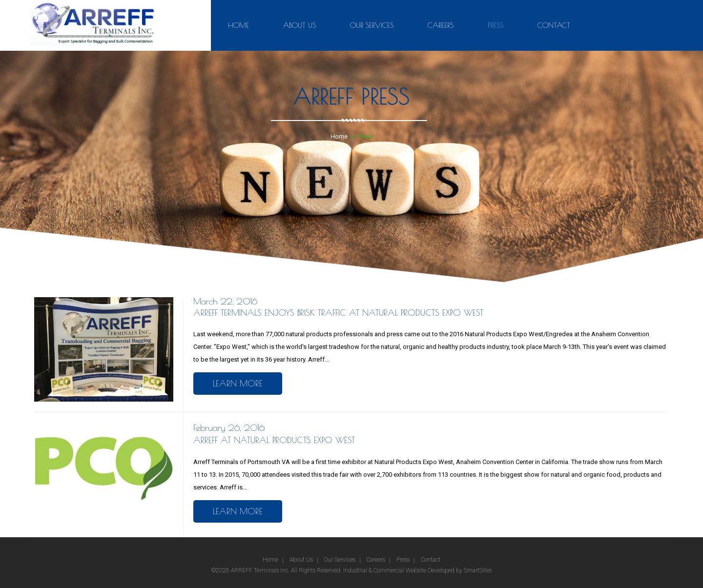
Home (238, 25)
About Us (300, 25)
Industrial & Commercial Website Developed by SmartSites (417, 570)
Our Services (372, 25)
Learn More (238, 383)
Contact (554, 25)
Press (496, 25)
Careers (441, 25)
